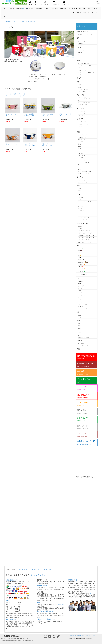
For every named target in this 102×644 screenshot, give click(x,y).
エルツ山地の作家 (82, 135)
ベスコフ (80, 293)
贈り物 (79, 321)
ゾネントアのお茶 (82, 105)
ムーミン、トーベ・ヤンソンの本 (16, 96)
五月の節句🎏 (82, 264)
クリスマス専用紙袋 (83, 220)
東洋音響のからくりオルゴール (86, 242)
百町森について (37, 569)
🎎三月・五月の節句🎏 (17, 9)
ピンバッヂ (81, 317)
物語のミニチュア (82, 146)
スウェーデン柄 (82, 113)
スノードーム (81, 129)
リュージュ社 (81, 180)
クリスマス (80, 194)
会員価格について (42, 586)
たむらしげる (81, 286)
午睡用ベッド (81, 52)
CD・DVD (82, 9)
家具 (78, 38)
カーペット (81, 55)
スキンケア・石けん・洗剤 (85, 66)
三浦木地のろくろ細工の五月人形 (86, 238)
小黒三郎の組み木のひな (84, 231)
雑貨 (78, 312)
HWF (80, 48)
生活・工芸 (63, 9)
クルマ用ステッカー (83, 75)
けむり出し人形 (82, 140)
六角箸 (80, 87)
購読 (94, 636)
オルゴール (80, 177)
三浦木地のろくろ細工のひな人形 (86, 235)
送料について (10, 601)
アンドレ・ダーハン (83, 304)
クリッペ (80, 208)
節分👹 (80, 251)
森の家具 (80, 43)
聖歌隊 (80, 144)
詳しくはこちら (39, 575)
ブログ (79, 13)
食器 (23, 22)
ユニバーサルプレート (84, 89)
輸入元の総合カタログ (84, 343)
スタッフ (91, 593)
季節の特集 (39, 9)
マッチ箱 (80, 151)
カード (79, 278)
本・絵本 (55, 9)
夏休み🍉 (81, 267)
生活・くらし (17, 22)
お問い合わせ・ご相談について (46, 619)
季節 (78, 245)
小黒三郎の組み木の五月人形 (85, 233)
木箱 (79, 57)
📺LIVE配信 (30, 9)
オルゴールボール (82, 182)
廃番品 (79, 349)
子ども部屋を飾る (82, 122)
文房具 (80, 315)
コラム (90, 9)
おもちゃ (47, 9)
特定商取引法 (73, 636)
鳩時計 (79, 186)
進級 (79, 326)
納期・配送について (12, 619)
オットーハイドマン (83, 309)
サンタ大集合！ (82, 197)
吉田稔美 (80, 281)
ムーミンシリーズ (82, 116)
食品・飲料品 (81, 95)
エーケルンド (81, 108)
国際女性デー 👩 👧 (83, 262)
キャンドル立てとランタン (85, 202)
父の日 (80, 335)
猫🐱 (80, 255)
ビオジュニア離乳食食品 (84, 98)
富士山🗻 (81, 258)
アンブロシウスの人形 (84, 174)
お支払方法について (12, 580)
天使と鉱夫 (81, 142)
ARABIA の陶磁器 (30, 22)
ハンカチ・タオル (82, 70)
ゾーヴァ (80, 291)
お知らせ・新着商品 (24, 569)
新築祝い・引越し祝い (84, 337)
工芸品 (79, 132)
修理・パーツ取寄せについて (45, 612)
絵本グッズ (80, 78)
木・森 (80, 149)
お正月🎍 (81, 248)
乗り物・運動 (73, 9)
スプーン (80, 85)
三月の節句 (81, 226)
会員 (95, 9)
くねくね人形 (81, 153)
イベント (72, 13)
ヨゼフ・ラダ (81, 300)
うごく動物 (81, 158)
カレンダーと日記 (82, 274)
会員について (48, 569)
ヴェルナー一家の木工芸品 (85, 171)
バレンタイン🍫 (82, 253)
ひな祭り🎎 (81, 260)
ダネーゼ (80, 126)
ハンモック (81, 68)
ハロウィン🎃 (82, 269)
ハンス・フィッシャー (84, 297)
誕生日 (80, 328)
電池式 (80, 189)
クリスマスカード (82, 215)
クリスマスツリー (82, 204)
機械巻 (80, 191)
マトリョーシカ (82, 167)
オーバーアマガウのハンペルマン (86, 160)
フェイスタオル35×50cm (84, 111)
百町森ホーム (8, 22)
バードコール (81, 156)
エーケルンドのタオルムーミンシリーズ (18, 94)
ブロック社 (81, 50)
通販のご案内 (11, 569)
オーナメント (81, 206)
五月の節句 (81, 228)
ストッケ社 (81, 46)
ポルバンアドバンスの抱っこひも (86, 72)
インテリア (80, 119)
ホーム (6, 9)
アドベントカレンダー (84, 199)
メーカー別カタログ (83, 346)
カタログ (79, 341)
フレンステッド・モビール (85, 124)
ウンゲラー (81, 306)
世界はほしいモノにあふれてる (86, 35)
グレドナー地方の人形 (84, 162)
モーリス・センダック (84, 295)
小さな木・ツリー (82, 211)
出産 (79, 324)
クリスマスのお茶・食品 (84, 103)
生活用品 (79, 60)
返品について (41, 602)
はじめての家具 (82, 41)
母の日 (80, 333)
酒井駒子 (80, 284)
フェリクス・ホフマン (84, 302)
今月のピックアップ (82, 32)
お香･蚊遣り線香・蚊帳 (84, 63)
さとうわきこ (81, 288)
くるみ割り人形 (82, 137)
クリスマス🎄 (82, 271)
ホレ (79, 100)
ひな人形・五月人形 (82, 223)
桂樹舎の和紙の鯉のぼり (84, 240)
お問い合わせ (89, 636)
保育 (84, 13)
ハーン (80, 169)
